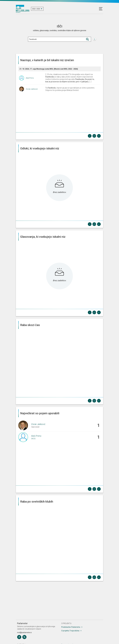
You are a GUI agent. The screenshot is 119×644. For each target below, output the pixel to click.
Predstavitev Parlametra (71, 627)
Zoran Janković (32, 89)
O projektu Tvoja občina (70, 631)
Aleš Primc (30, 78)
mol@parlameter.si (24, 632)
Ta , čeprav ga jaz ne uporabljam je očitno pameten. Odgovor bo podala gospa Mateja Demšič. (70, 89)
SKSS (33, 439)
